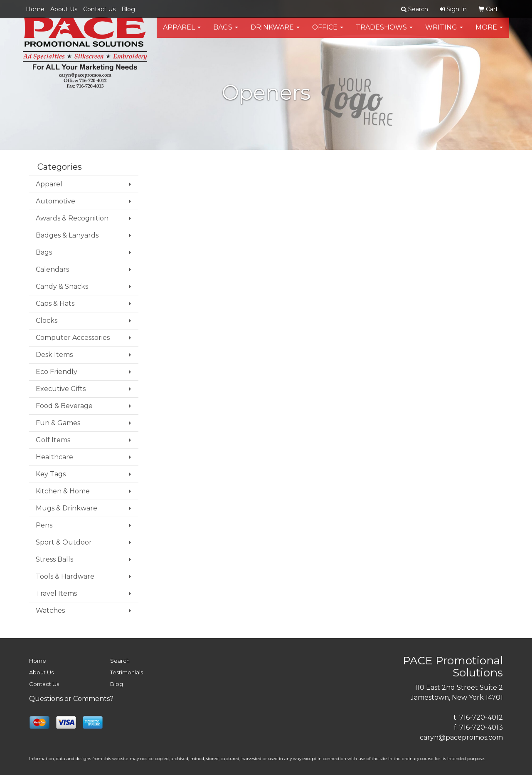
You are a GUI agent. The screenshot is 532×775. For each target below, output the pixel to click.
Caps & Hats (55, 303)
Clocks (47, 321)
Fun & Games (58, 423)
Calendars (52, 269)
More (489, 33)
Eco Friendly (57, 372)
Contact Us (99, 9)
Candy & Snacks (62, 286)
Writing (444, 33)
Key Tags (51, 474)
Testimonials (127, 672)
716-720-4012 (481, 717)
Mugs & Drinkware (66, 508)
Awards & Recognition (72, 218)
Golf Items (53, 440)
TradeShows (384, 33)
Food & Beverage (64, 406)
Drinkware (275, 33)
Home (35, 9)
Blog (128, 9)
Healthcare (54, 457)
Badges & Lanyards (67, 235)
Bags (226, 33)
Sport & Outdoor (64, 542)
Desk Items (54, 355)
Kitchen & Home (63, 491)
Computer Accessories (73, 338)
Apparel (182, 33)
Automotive (55, 201)
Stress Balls (54, 559)
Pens (44, 525)
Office (328, 33)
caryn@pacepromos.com (461, 737)
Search (120, 661)
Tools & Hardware (65, 576)
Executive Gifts (61, 389)
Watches (50, 610)
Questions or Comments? (71, 699)
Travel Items (56, 593)
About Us (64, 9)
